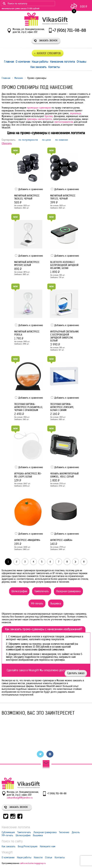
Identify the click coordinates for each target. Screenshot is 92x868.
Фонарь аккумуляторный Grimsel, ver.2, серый (64, 475)
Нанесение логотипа (62, 62)
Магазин (19, 78)
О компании (23, 62)
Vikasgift (7, 852)
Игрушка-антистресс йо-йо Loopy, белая (28, 475)
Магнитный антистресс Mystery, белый (27, 264)
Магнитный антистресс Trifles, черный (63, 197)
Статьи (49, 857)
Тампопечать (42, 591)
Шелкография (19, 591)
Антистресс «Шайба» (61, 540)
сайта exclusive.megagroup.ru (33, 863)
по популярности (28, 140)
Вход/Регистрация (28, 846)
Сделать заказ (76, 673)
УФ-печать (37, 603)
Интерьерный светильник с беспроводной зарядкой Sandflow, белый (65, 336)
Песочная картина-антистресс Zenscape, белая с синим (62, 407)
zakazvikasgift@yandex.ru (20, 798)
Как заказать (38, 67)
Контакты (54, 67)
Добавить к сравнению (29, 189)
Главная (9, 62)
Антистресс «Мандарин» (27, 540)
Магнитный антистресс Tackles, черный (27, 197)
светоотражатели (64, 122)
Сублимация (8, 832)
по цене (47, 140)
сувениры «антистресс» (39, 119)
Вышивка (56, 603)
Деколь (76, 832)
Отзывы (81, 62)
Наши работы (40, 62)
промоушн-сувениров (39, 108)
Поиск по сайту (12, 841)
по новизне (62, 140)
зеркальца (75, 113)
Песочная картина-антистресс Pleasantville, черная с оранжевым (29, 407)
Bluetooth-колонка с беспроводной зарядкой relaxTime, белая (64, 265)
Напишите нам (48, 846)
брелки (49, 116)
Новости (38, 857)
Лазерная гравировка (68, 591)
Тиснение (64, 832)
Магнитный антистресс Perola (27, 333)
